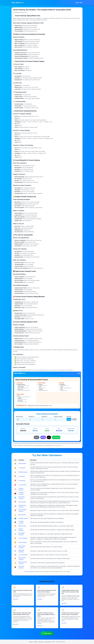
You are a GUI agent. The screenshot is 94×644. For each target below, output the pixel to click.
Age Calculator (22, 502)
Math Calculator (22, 464)
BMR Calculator (22, 526)
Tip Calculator (22, 468)
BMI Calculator (22, 515)
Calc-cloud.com (31, 572)
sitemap (36, 642)
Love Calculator (22, 485)
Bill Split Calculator (23, 472)
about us (31, 642)
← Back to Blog (47, 633)
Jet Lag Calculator (23, 555)
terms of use (41, 642)
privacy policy (48, 642)
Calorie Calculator (23, 538)
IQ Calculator (22, 476)
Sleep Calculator (23, 542)
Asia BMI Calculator (23, 518)
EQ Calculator (22, 481)
